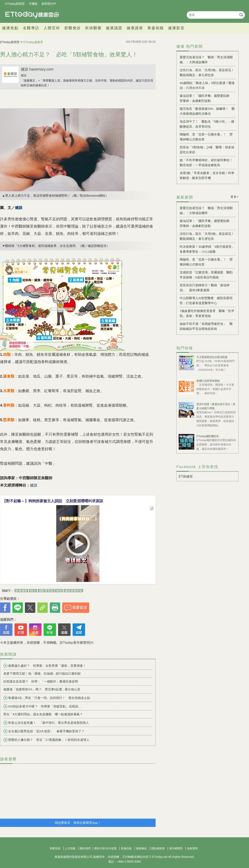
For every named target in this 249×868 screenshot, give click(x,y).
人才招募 (70, 848)
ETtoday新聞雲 (15, 4)
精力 (33, 591)
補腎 (42, 591)
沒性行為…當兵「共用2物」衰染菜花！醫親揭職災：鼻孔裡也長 (207, 73)
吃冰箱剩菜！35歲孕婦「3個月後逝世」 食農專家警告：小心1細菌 (207, 249)
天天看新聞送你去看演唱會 (212, 357)
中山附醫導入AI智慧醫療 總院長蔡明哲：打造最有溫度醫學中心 (206, 301)
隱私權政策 (158, 848)
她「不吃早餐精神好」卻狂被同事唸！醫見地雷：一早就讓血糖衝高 (206, 163)
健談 (24, 75)
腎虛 (50, 591)
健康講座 (135, 28)
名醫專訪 (31, 28)
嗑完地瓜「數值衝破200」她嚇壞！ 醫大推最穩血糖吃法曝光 (207, 111)
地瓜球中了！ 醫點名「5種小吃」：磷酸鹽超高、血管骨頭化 (207, 124)
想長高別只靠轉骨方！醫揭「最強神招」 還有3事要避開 (205, 288)
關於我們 (85, 848)
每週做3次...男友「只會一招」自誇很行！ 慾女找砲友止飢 (47, 698)
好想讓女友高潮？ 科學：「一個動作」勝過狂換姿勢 (41, 681)
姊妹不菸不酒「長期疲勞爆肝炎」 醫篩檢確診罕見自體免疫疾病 (206, 326)
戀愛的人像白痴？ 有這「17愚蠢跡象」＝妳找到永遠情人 (46, 740)
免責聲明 (192, 848)
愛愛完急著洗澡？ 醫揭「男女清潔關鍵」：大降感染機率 (206, 60)
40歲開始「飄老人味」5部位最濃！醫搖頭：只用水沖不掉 (207, 85)
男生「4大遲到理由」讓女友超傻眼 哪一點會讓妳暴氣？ (43, 714)
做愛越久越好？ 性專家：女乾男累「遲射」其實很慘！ (45, 666)
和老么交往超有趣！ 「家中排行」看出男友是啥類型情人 (46, 723)
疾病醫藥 (93, 28)
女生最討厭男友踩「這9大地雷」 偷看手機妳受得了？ (44, 731)
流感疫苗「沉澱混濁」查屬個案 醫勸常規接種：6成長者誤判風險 (206, 275)
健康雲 (32, 15)
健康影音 (176, 28)
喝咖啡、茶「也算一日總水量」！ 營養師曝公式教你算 (206, 137)
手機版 (33, 4)
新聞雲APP (49, 4)
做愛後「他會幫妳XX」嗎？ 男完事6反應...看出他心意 (42, 689)
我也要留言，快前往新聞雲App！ (78, 823)
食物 (59, 591)
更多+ (235, 197)
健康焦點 (10, 28)
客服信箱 (126, 848)
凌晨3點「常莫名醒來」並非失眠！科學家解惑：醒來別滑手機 (207, 175)
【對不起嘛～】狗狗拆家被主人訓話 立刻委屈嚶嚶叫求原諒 (53, 501)
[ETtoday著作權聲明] (75, 643)
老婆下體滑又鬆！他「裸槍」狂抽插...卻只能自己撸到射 (42, 674)
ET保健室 (186, 476)
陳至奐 (78, 591)
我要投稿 (55, 848)
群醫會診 (73, 28)
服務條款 (142, 848)
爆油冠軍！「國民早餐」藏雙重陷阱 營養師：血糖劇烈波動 (206, 98)
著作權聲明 (176, 848)
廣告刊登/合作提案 (105, 848)
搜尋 (241, 15)
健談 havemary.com (37, 69)
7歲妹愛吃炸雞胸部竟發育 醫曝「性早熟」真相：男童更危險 (207, 313)
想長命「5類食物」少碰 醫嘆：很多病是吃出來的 (207, 150)
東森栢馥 (156, 28)
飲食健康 (21, 591)
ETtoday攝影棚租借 (207, 436)
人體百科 (52, 28)
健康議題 (114, 28)
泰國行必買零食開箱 (208, 381)
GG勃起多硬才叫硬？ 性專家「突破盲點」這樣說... (42, 706)
